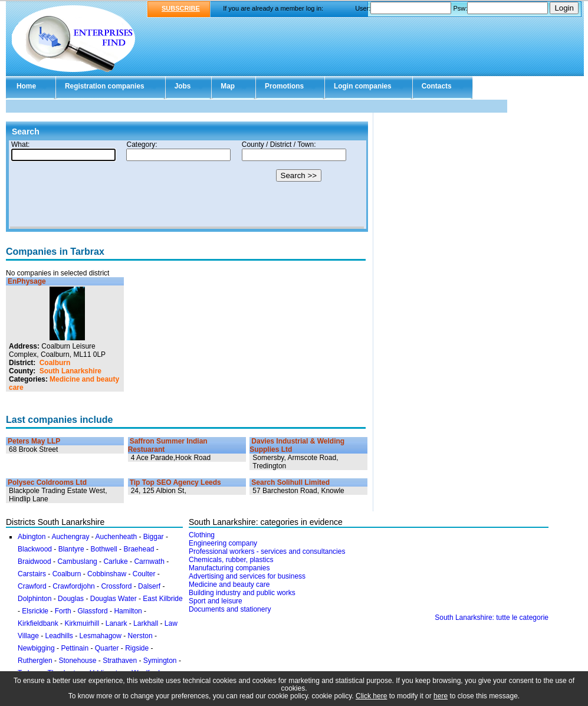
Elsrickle (35, 611)
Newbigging (36, 648)
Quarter (107, 648)
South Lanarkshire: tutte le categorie (492, 618)
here (441, 696)
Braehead (139, 549)
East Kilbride (162, 599)
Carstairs (32, 574)
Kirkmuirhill (82, 623)
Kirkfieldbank (38, 623)
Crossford (116, 586)
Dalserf (149, 586)
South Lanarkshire (70, 371)
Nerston (140, 636)
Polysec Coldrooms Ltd (47, 482)
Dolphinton (35, 599)
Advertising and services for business (247, 576)
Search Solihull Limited (290, 482)
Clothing (202, 535)
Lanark (116, 623)
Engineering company (223, 543)
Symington (160, 661)
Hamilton (128, 611)
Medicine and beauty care (229, 584)
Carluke (115, 561)
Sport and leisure (216, 601)
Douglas (71, 599)
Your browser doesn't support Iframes (187, 185)
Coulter (144, 574)
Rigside (137, 648)
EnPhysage (27, 281)
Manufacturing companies (229, 568)
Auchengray (70, 537)
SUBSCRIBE (181, 8)
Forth (63, 611)
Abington (32, 537)
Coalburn (55, 363)
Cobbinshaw (107, 574)
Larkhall (146, 623)
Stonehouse (77, 661)
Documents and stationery (230, 609)
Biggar (154, 537)
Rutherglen (35, 661)
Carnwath (149, 561)
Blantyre (71, 549)
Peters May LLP (34, 441)
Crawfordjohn (73, 586)
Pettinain (75, 648)
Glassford (92, 611)
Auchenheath (116, 537)
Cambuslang (77, 561)
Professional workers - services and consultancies (267, 551)
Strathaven (120, 661)
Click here (371, 696)
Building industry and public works (242, 593)
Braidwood (35, 561)
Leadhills (59, 636)
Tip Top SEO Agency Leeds (175, 482)
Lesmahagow (101, 636)
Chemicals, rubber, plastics (231, 560)
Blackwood (35, 549)
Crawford (32, 586)
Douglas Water (114, 599)
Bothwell (104, 549)
